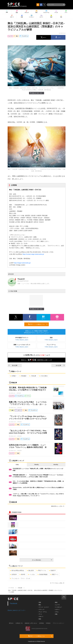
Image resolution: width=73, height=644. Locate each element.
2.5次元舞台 (43, 376)
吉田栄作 (13, 574)
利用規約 (48, 623)
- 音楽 (40, 602)
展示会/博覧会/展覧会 (17, 570)
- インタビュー (58, 607)
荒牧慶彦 (23, 376)
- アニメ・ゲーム (42, 612)
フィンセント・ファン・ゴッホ (20, 578)
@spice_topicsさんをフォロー (17, 610)
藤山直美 (30, 570)
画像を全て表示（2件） (36, 93)
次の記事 (60, 365)
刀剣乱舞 (33, 376)
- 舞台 (40, 605)
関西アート (54, 574)
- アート (40, 614)
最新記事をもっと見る (58, 506)
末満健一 (13, 376)
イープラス (11, 588)
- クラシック (41, 609)
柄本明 (22, 574)
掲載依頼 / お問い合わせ (31, 623)
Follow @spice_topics (22, 340)
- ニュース (57, 605)
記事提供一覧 (19, 623)
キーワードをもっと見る (57, 583)
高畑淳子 (52, 570)
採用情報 (41, 623)
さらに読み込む (42, 560)
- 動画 (56, 602)
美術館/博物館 (43, 574)
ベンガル (31, 574)
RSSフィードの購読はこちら (38, 324)
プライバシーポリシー (58, 623)
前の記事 (13, 365)
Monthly (56, 465)
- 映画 (40, 619)
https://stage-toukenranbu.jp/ (22, 263)
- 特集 (56, 614)
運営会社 (11, 623)
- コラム (56, 612)
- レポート (57, 609)
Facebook (14, 603)
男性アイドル (41, 570)
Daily (17, 465)
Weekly (37, 465)
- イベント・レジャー (43, 607)
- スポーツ (41, 617)
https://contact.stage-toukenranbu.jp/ (33, 254)
